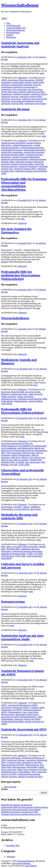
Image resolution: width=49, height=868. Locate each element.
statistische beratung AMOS (13, 155)
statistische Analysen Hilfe (31, 96)
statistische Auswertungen (35, 104)
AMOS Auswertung (9, 80)
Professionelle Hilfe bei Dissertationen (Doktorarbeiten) (23, 411)
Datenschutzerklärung (15, 30)
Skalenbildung (7, 719)
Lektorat (26, 507)
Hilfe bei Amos (29, 453)
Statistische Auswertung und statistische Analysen (20, 45)
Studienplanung (21, 401)
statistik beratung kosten (22, 145)
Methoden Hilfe (8, 462)
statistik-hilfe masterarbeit (12, 152)
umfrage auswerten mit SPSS (30, 777)
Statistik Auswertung (35, 92)
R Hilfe (30, 554)
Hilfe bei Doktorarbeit (21, 455)
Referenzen (11, 37)
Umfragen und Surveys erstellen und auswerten (21, 814)
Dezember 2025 (13, 845)
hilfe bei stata (7, 460)
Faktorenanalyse (15, 712)
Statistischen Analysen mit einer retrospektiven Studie (22, 637)
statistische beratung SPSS (25, 169)
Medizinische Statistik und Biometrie (17, 805)
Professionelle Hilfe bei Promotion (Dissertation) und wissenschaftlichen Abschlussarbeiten (24, 184)
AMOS (4, 705)
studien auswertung (25, 396)
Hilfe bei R (16, 458)
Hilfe (3, 453)
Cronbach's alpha (37, 707)
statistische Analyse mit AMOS (27, 719)
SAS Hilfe (20, 462)
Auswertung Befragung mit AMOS (23, 705)
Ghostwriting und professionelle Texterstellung (21, 810)
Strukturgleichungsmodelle (12, 722)
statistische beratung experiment (15, 159)
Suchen (4, 789)
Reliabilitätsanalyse (29, 717)
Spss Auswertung (35, 89)
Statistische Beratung (15, 109)
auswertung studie (33, 392)
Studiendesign (7, 401)
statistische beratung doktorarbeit (26, 157)
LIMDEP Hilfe (35, 460)
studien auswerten (9, 396)
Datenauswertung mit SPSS (13, 765)
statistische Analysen (10, 96)
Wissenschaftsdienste (20, 5)
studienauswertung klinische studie (32, 399)
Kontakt (10, 35)
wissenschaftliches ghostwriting (27, 509)
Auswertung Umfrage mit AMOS (15, 707)
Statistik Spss (7, 94)
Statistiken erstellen (22, 94)
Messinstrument (8, 715)
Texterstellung (7, 509)
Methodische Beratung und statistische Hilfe (19, 516)
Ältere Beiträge (9, 787)
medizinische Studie (19, 394)
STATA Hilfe (24, 465)
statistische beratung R (28, 166)
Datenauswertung (13, 601)
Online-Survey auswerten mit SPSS (32, 770)
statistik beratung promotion (32, 148)
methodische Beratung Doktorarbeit (27, 551)
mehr (42, 73)
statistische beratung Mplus (22, 164)
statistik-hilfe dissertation (12, 150)
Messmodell (21, 715)
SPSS (34, 772)
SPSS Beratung (7, 556)
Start (8, 23)
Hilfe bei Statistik (21, 460)
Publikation (35, 507)
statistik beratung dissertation (13, 143)
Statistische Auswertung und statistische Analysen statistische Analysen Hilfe (22, 102)
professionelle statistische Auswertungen (18, 87)
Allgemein (22, 78)
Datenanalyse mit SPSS (32, 763)
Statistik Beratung (34, 556)
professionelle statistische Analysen (26, 85)
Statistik (22, 92)
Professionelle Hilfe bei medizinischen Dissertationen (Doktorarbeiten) (21, 275)
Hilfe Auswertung (14, 453)
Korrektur (17, 507)
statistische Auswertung (11, 99)
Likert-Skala (33, 712)
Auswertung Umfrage (16, 760)
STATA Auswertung (9, 92)
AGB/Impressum (13, 26)
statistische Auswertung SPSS (34, 99)
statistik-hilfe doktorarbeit (34, 150)
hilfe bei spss (39, 458)
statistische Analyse (39, 94)
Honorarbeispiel (13, 33)
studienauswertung (9, 399)
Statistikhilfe (6, 558)
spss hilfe (14, 465)
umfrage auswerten (9, 777)
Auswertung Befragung (11, 758)
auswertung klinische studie (13, 392)
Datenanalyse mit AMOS (12, 710)
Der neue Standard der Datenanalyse (16, 231)
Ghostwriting (7, 507)
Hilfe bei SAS (27, 458)
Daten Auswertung (27, 80)
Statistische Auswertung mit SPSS (24, 729)
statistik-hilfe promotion (34, 152)
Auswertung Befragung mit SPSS (15, 443)
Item (25, 712)
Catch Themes (31, 866)
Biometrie (5, 394)
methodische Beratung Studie (13, 554)
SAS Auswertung (20, 89)
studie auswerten (35, 394)
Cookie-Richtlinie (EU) (16, 28)
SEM (40, 717)
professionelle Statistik (22, 82)
